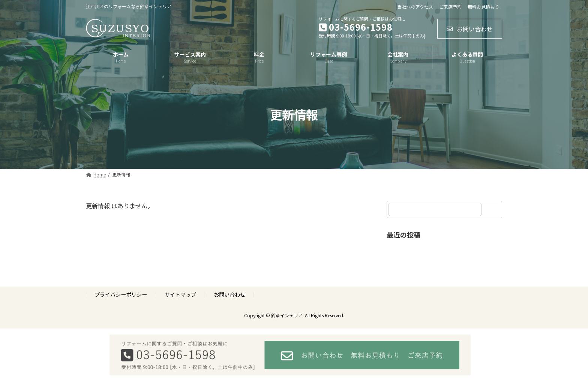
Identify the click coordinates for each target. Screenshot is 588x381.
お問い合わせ (229, 295)
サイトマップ (180, 295)
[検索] (493, 209)
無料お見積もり (483, 7)
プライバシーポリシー (121, 295)
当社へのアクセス (415, 7)
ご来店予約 (450, 7)
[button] (470, 29)
